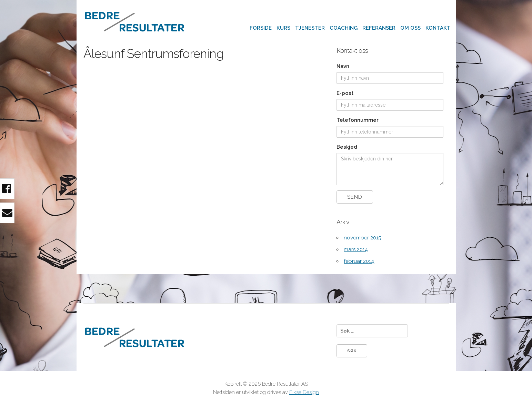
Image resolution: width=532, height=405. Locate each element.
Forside (261, 28)
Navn (343, 66)
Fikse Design (304, 392)
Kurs (283, 28)
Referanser (379, 28)
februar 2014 (359, 261)
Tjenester (310, 28)
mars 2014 (356, 249)
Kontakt (438, 28)
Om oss (410, 28)
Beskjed (347, 147)
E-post (345, 93)
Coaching (344, 28)
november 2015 (362, 238)
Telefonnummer (358, 120)
